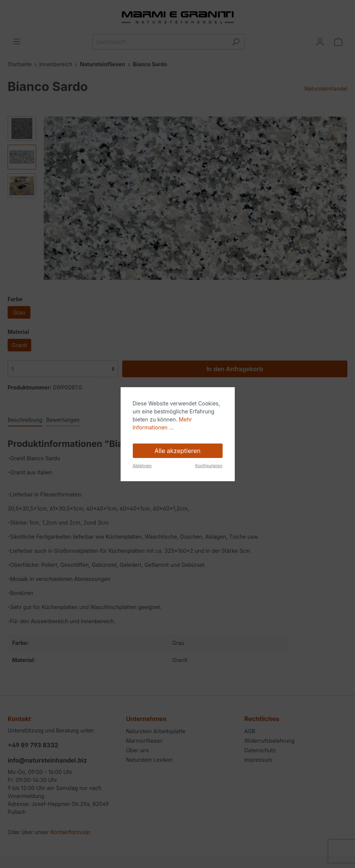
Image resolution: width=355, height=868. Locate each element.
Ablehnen (142, 466)
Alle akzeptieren (177, 451)
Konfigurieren (209, 466)
